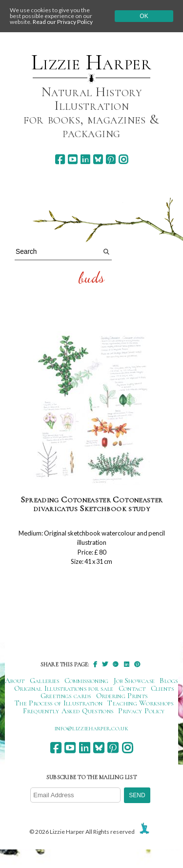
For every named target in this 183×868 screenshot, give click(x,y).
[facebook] (60, 159)
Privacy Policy (141, 711)
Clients (162, 688)
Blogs (169, 681)
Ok (144, 16)
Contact (132, 688)
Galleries (45, 681)
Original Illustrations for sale (64, 688)
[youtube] (72, 159)
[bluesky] (98, 159)
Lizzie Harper (91, 62)
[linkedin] (85, 159)
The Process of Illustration (59, 703)
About (15, 681)
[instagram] (123, 159)
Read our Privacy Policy (63, 22)
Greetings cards (66, 696)
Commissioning (87, 681)
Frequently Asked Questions (68, 711)
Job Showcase (134, 681)
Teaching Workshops (140, 703)
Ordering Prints (122, 696)
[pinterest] (111, 159)
